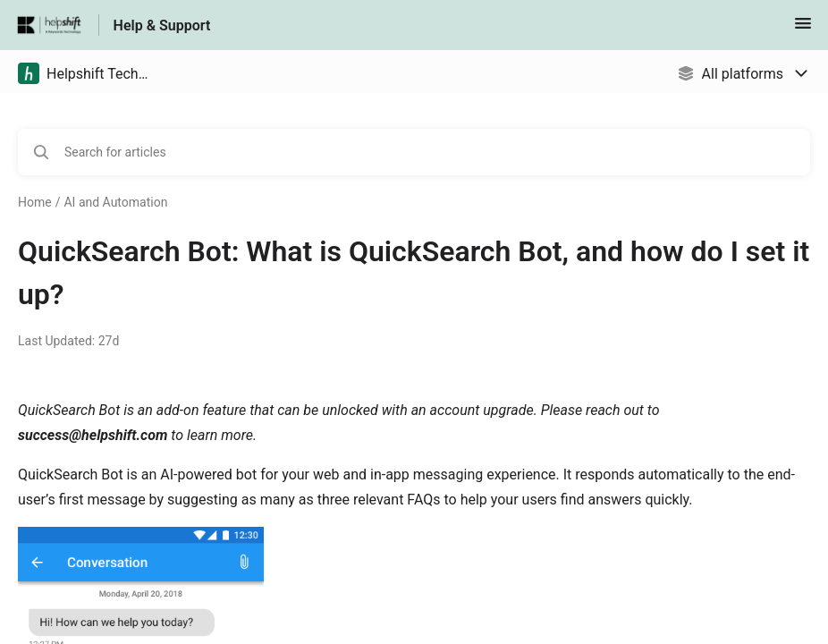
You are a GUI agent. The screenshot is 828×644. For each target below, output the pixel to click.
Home (35, 202)
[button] (803, 29)
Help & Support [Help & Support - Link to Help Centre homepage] (162, 25)
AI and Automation (115, 202)
